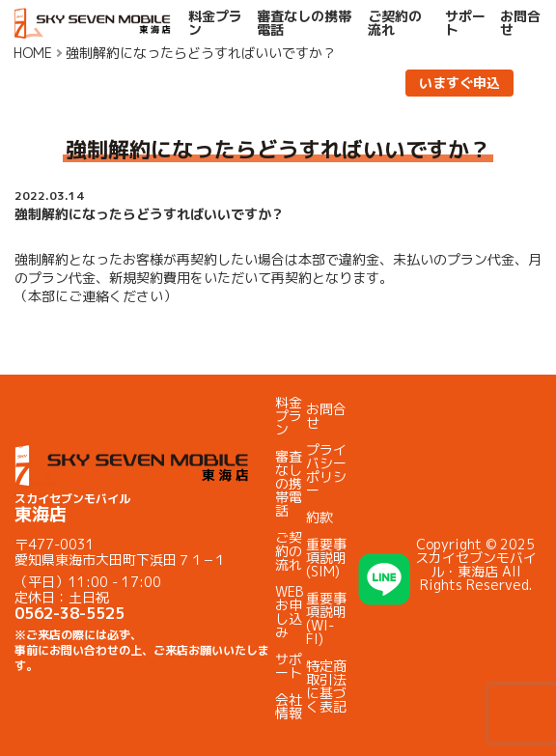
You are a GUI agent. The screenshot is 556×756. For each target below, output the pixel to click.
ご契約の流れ (395, 23)
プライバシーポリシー (326, 470)
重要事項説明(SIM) (326, 558)
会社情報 (289, 706)
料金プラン (215, 23)
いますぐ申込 (459, 83)
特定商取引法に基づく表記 (326, 686)
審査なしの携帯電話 (304, 23)
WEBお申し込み (289, 612)
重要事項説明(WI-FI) (326, 618)
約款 (320, 517)
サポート (465, 23)
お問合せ (520, 23)
